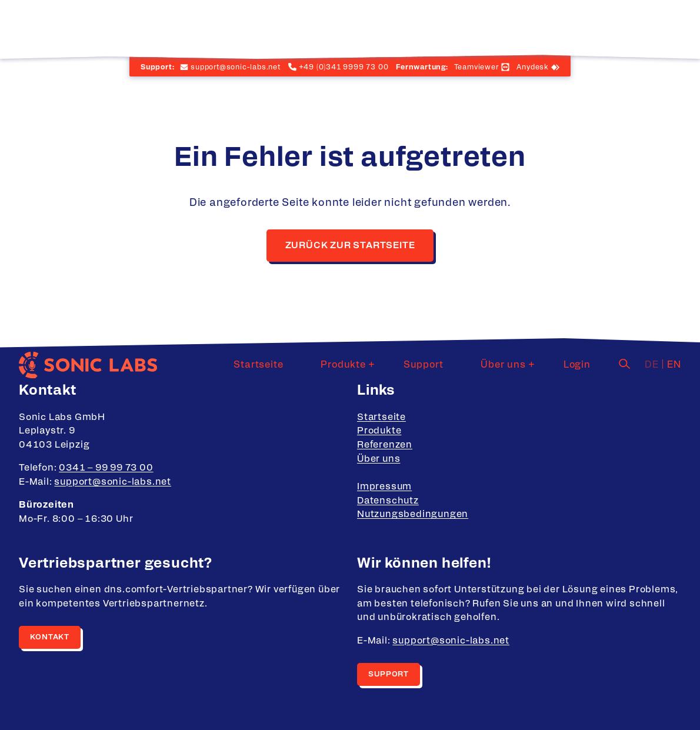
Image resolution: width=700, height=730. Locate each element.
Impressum (384, 486)
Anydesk (533, 67)
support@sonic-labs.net (113, 482)
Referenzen (385, 445)
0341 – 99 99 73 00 (106, 468)
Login (586, 26)
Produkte (390, 26)
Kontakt (50, 637)
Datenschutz (388, 501)
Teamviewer (476, 67)
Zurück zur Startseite (350, 245)
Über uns (522, 26)
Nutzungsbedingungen (413, 514)
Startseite (324, 26)
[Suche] (625, 25)
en (674, 26)
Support (461, 26)
